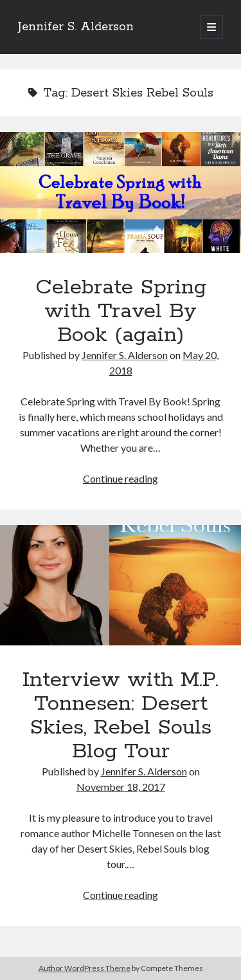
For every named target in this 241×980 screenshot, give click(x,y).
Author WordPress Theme (85, 968)
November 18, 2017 (121, 787)
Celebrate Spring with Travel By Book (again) (121, 192)
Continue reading (121, 478)
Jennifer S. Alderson (76, 27)
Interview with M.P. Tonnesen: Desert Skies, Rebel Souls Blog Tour (121, 586)
